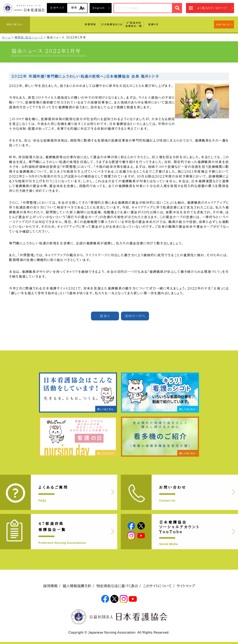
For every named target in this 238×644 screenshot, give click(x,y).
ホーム (6, 37)
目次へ (105, 316)
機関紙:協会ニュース (29, 37)
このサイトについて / (159, 586)
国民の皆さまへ (15, 24)
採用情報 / (52, 586)
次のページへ (135, 316)
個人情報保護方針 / (78, 586)
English (99, 8)
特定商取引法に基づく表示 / (119, 586)
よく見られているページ (212, 8)
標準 (74, 8)
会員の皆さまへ (224, 24)
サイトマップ (186, 586)
